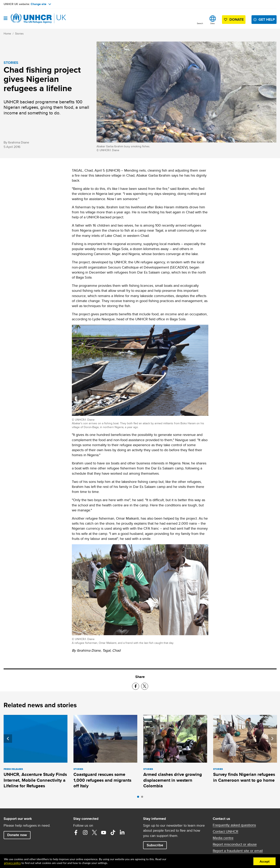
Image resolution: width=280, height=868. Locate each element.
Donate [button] (237, 19)
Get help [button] (267, 19)
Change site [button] (41, 4)
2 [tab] (143, 798)
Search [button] (200, 23)
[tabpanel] (36, 752)
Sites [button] (213, 23)
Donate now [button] (17, 835)
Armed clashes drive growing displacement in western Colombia (173, 780)
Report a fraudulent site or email (238, 851)
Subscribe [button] (155, 845)
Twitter (94, 832)
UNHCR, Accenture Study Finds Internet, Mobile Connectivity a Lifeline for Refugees (35, 780)
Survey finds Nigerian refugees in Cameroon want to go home (244, 777)
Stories (19, 34)
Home (7, 34)
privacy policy (12, 863)
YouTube (104, 832)
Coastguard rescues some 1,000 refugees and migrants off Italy (102, 780)
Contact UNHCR (226, 831)
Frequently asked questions (234, 825)
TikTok (113, 832)
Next (272, 739)
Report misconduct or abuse (235, 844)
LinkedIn (122, 832)
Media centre (223, 838)
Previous (8, 739)
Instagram (85, 832)
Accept (265, 861)
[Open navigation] (6, 19)
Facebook (76, 832)
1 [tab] (139, 798)
